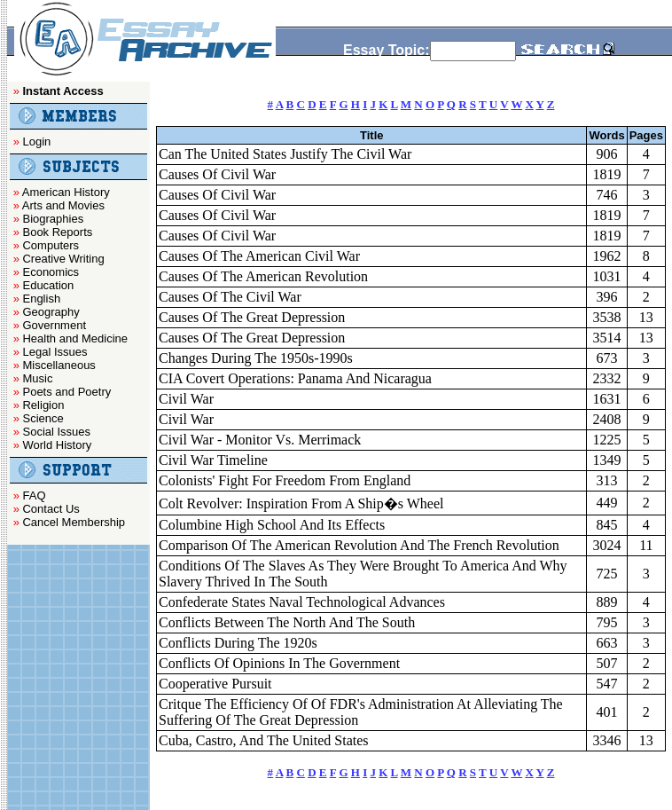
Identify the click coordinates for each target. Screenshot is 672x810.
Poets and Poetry (66, 392)
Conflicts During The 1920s (238, 643)
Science (43, 418)
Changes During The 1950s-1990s (256, 358)
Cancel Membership (74, 522)
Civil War (186, 399)
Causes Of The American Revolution (263, 276)
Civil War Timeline (213, 460)
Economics (51, 272)
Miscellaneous (59, 365)
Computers (51, 245)
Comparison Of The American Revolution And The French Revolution (359, 545)
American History (66, 192)
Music (37, 378)
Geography (51, 312)
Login (36, 142)
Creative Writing (63, 259)
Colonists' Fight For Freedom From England (285, 480)
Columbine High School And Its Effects (272, 525)
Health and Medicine (75, 338)
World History (57, 445)
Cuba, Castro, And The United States (264, 740)
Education (48, 285)
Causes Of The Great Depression (252, 317)
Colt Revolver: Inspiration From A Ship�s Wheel (301, 503)
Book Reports (57, 232)
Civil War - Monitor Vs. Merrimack (260, 440)
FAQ (34, 495)
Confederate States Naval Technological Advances (302, 602)
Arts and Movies (63, 205)
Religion (43, 405)
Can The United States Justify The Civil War (285, 154)
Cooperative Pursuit (215, 684)
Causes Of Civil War (217, 174)
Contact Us (51, 509)
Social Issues (56, 432)
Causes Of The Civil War (230, 297)
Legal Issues (55, 352)
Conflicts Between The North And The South (287, 622)
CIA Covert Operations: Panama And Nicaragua (295, 378)
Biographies (53, 219)
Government (54, 325)
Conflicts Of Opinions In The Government (279, 663)
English (41, 299)
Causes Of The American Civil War (259, 256)
